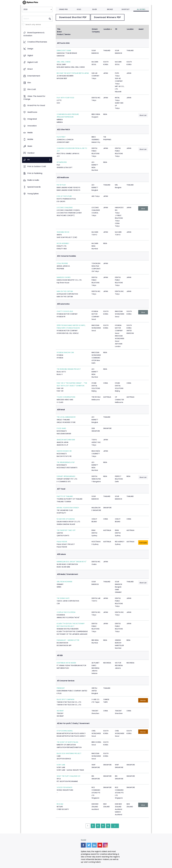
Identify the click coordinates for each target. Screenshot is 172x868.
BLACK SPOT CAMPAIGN (65, 699)
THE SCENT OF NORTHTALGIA (67, 742)
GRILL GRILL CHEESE (64, 62)
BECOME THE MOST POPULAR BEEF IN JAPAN (73, 73)
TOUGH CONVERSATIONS (66, 397)
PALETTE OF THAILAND (65, 496)
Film (29, 83)
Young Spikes (33, 194)
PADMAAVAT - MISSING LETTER (68, 640)
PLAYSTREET (61, 137)
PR (28, 160)
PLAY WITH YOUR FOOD (65, 98)
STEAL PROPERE (62, 263)
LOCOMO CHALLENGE (65, 208)
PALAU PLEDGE (62, 542)
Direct (30, 69)
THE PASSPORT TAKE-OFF (66, 530)
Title (59, 29)
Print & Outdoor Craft (37, 167)
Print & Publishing (35, 173)
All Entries (141, 9)
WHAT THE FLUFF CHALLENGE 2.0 (68, 776)
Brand (59, 32)
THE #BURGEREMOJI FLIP (66, 462)
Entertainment (34, 76)
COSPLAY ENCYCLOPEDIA (66, 612)
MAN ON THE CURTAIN (65, 291)
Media (30, 133)
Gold (79, 9)
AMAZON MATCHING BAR (66, 440)
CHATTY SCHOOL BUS (65, 311)
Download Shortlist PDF (73, 17)
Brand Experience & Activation (34, 34)
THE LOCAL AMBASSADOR (66, 417)
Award (141, 29)
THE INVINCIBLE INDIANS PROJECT (69, 369)
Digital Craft (33, 62)
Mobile (30, 139)
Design (30, 49)
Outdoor (31, 153)
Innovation (32, 126)
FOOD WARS (61, 428)
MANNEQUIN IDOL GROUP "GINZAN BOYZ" (72, 562)
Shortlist (126, 9)
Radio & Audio (33, 180)
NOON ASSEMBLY (63, 243)
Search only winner (33, 25)
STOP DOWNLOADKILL (65, 731)
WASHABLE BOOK (63, 232)
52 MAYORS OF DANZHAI (66, 519)
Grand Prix (63, 9)
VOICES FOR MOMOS (64, 787)
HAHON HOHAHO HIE (64, 451)
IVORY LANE (61, 765)
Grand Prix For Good (36, 105)
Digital (30, 55)
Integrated (32, 119)
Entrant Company (96, 30)
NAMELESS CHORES (64, 277)
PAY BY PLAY (61, 185)
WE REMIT (60, 711)
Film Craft (32, 89)
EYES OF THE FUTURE (64, 196)
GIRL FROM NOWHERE (64, 582)
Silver (94, 9)
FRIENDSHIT (61, 688)
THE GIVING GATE (63, 598)
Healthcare (32, 112)
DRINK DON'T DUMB (64, 50)
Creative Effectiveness (37, 42)
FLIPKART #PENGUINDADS (66, 476)
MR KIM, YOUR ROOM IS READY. (68, 508)
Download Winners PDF (108, 17)
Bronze (110, 9)
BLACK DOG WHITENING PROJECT (69, 753)
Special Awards (34, 187)
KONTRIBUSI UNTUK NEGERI (66, 663)
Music (30, 146)
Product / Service (64, 34)
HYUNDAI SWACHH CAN (65, 352)
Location (107, 29)
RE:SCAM (60, 804)
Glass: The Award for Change (34, 98)
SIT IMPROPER (62, 162)
